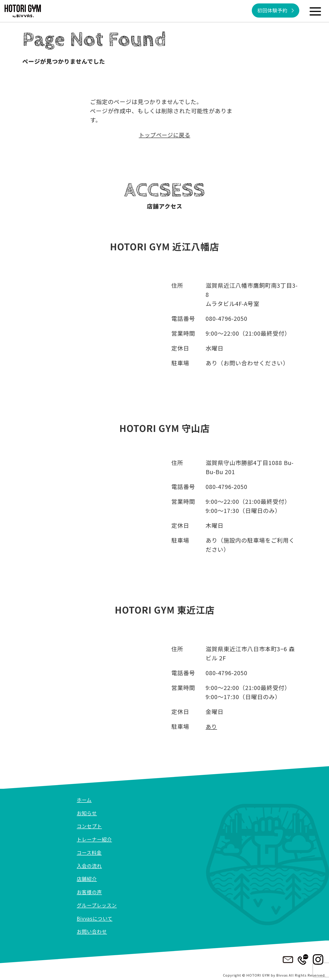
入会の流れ (90, 865)
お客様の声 (90, 891)
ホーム (85, 800)
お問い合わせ (93, 930)
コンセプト (90, 826)
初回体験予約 (271, 11)
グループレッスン (98, 904)
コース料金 (90, 852)
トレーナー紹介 (95, 839)
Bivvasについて (95, 917)
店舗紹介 (87, 878)
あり (212, 726)
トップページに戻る (164, 135)
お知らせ (87, 813)
